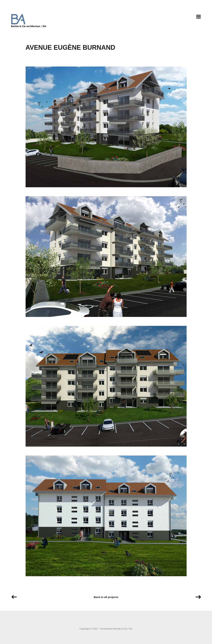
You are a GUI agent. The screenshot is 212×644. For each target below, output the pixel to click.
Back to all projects (106, 597)
